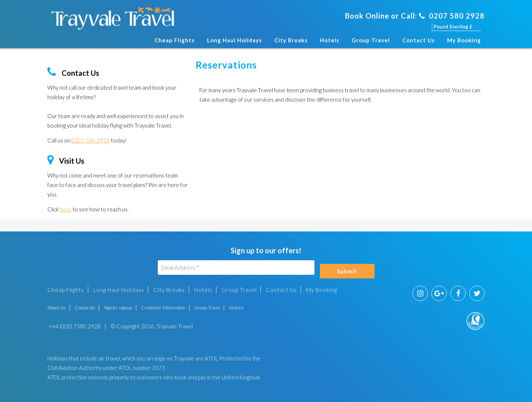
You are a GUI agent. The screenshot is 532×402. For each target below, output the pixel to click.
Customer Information (163, 308)
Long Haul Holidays (234, 40)
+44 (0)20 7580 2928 (74, 326)
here (66, 209)
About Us (57, 308)
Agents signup (118, 308)
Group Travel (371, 40)
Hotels (330, 40)
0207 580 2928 (452, 16)
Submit (347, 271)
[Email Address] (236, 268)
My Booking (464, 40)
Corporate (85, 308)
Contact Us (418, 40)
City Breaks (291, 40)
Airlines (236, 308)
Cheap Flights (175, 40)
